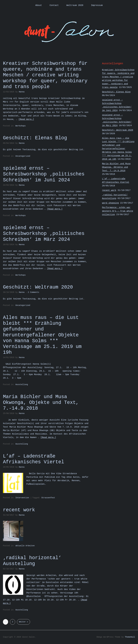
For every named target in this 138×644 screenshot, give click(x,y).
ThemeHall (130, 637)
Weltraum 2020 (75, 5)
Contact (54, 5)
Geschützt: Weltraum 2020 (38, 287)
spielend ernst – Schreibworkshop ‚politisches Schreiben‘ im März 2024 (44, 234)
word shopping (110, 203)
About (39, 5)
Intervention (22, 498)
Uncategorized (23, 156)
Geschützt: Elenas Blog (35, 138)
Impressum (97, 5)
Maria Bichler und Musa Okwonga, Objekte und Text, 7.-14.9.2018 (41, 403)
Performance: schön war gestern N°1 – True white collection (118, 211)
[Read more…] (26, 119)
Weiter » (24, 622)
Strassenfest (48, 498)
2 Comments (33, 292)
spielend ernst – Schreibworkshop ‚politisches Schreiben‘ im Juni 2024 (44, 174)
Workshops (20, 126)
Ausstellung (22, 385)
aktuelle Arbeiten (25, 546)
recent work (19, 510)
